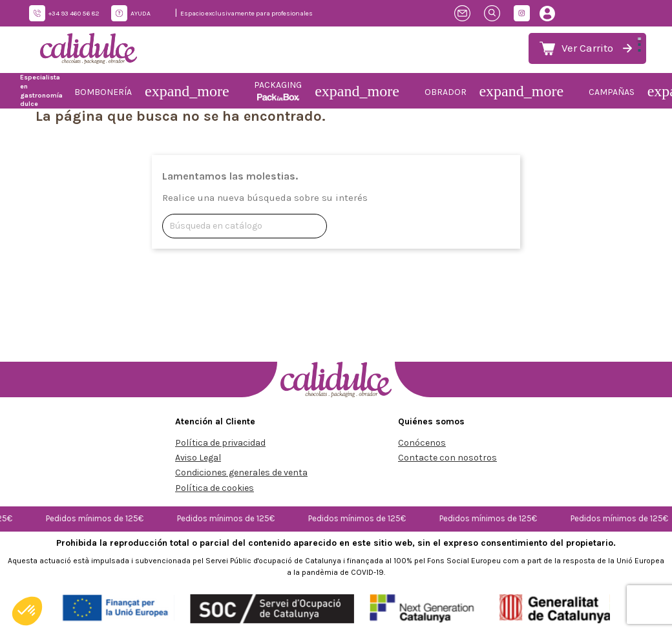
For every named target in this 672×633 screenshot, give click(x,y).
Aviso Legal (198, 458)
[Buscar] (245, 226)
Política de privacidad (220, 443)
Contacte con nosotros (447, 458)
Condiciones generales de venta (241, 472)
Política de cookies (215, 488)
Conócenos (422, 443)
